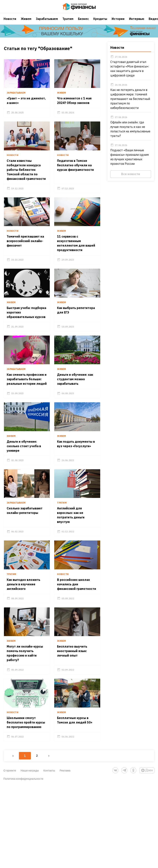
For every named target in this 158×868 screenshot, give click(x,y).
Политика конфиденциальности (23, 861)
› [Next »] (48, 838)
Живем (26, 22)
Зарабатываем (47, 22)
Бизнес (83, 22)
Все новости (131, 178)
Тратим (68, 22)
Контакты (49, 853)
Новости (10, 22)
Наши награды (30, 853)
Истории (118, 22)
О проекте (10, 853)
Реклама (65, 853)
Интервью (137, 22)
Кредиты (100, 22)
